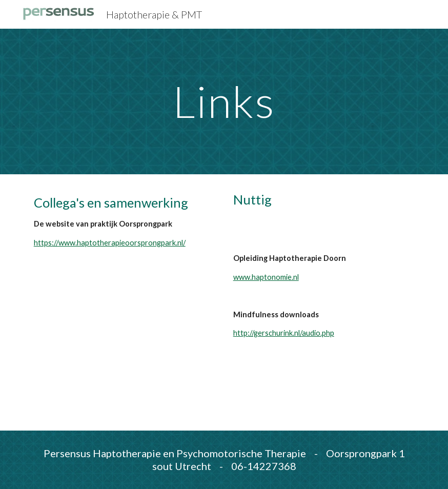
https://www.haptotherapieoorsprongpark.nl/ (110, 243)
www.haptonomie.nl (266, 277)
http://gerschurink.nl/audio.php (284, 333)
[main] (224, 101)
